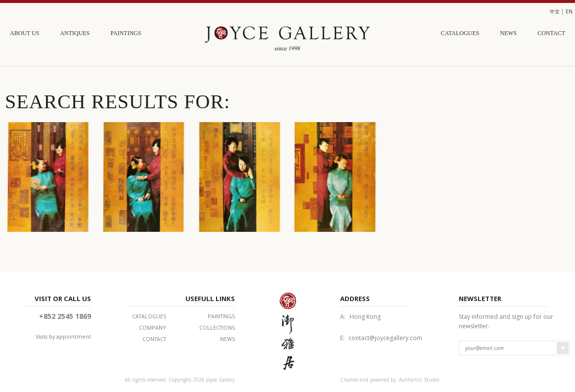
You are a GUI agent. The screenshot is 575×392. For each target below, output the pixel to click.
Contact (551, 33)
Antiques (75, 33)
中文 (555, 11)
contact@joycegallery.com (385, 338)
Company (153, 327)
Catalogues (460, 33)
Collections (217, 327)
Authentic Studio (419, 380)
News (508, 33)
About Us (24, 33)
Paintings (126, 33)
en (569, 11)
